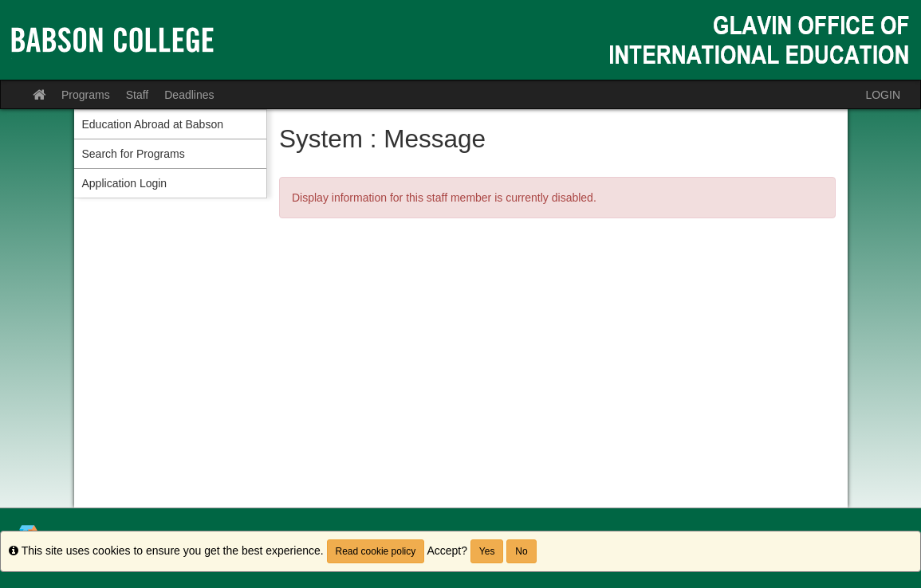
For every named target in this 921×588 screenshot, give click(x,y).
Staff (138, 95)
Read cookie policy (376, 551)
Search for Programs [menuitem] (134, 154)
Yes (487, 551)
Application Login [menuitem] (125, 183)
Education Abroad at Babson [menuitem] (153, 124)
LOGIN (883, 95)
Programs (86, 95)
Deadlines (189, 95)
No (521, 551)
